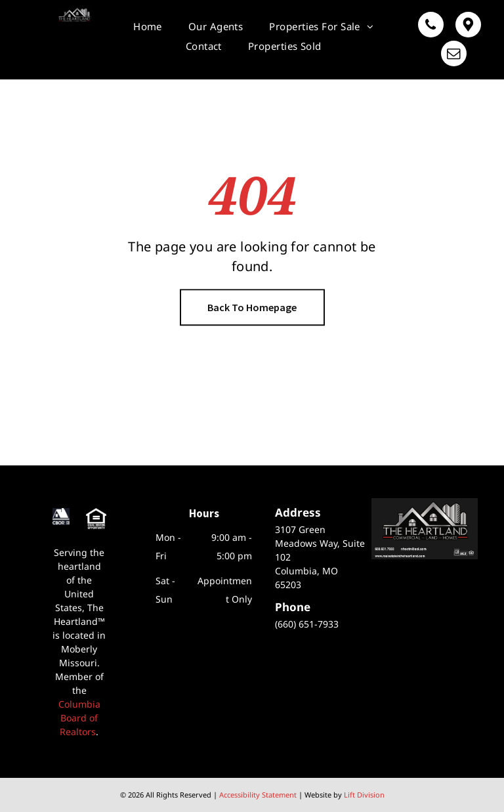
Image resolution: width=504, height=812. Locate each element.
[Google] (468, 26)
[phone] (431, 26)
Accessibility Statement (258, 795)
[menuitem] (148, 26)
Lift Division (364, 795)
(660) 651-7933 (307, 624)
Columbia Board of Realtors (79, 718)
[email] (454, 55)
